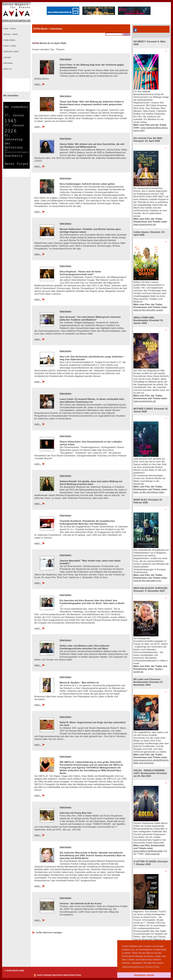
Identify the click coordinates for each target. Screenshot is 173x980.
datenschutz (69, 975)
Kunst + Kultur (10, 46)
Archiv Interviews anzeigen (49, 932)
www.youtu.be (152, 854)
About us (7, 69)
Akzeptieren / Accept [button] (144, 975)
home (78, 975)
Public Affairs (9, 40)
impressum (57, 975)
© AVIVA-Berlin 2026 (14, 971)
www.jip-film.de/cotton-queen (148, 310)
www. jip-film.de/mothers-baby (149, 492)
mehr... (38, 84)
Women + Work (10, 34)
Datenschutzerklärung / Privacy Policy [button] (141, 967)
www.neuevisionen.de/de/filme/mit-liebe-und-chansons (151, 762)
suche (40, 975)
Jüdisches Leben (11, 51)
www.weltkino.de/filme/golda (148, 851)
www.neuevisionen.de (145, 224)
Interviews (8, 63)
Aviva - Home (9, 29)
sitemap (47, 975)
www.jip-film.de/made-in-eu (147, 581)
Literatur (7, 57)
